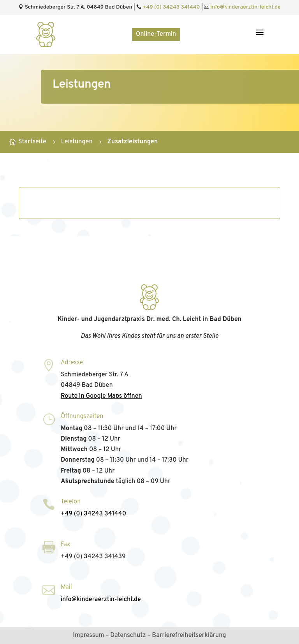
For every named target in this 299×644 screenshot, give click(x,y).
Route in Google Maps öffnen (101, 396)
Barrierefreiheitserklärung (189, 635)
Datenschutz (128, 635)
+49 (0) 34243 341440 (171, 7)
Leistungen (77, 142)
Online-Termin (156, 34)
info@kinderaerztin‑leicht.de (246, 7)
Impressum (88, 635)
